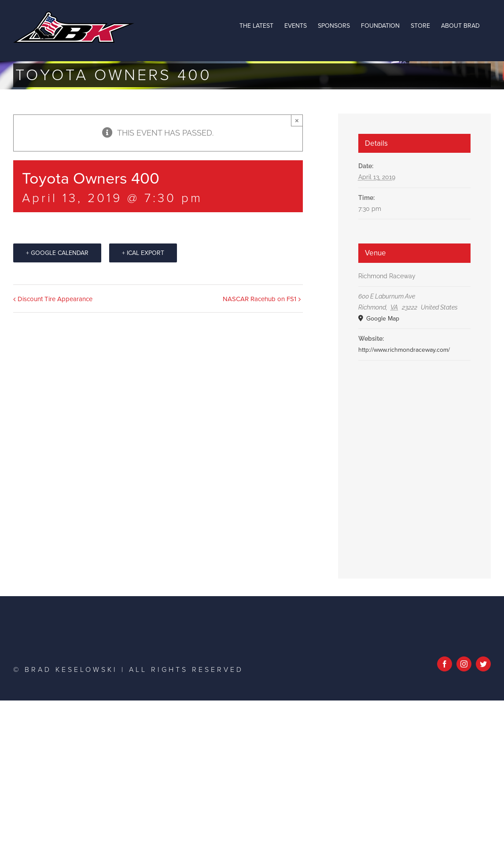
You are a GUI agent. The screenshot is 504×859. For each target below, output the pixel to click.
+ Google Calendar (57, 253)
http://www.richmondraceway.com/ (404, 350)
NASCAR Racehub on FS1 (259, 299)
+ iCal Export (143, 253)
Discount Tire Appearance (55, 299)
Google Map (382, 319)
